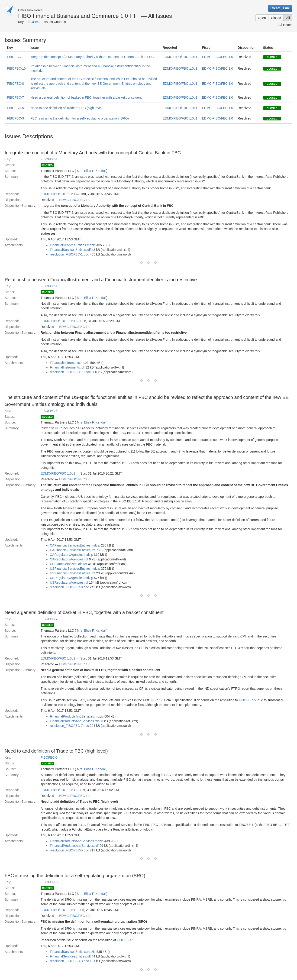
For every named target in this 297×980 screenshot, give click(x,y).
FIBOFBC (33, 22)
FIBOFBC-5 (15, 108)
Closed (276, 18)
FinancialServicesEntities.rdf (70, 250)
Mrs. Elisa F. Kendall (92, 171)
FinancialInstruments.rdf (67, 367)
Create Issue (280, 8)
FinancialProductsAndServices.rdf (74, 721)
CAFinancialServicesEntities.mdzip (75, 545)
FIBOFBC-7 (15, 97)
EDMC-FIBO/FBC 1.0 (217, 57)
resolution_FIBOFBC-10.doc (70, 372)
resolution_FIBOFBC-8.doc (69, 587)
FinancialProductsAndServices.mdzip (77, 716)
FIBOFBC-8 (15, 84)
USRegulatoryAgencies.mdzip (71, 578)
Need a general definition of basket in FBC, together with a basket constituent (86, 97)
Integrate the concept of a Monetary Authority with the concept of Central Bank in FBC (92, 57)
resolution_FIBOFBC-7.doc (69, 726)
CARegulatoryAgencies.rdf (69, 559)
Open (262, 18)
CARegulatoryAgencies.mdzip (71, 555)
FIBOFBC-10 (16, 68)
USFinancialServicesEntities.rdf (73, 573)
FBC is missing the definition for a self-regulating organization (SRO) (80, 118)
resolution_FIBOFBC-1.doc (69, 254)
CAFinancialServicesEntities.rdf (73, 550)
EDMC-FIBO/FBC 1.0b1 (180, 57)
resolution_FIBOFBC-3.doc (69, 961)
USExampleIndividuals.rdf (68, 564)
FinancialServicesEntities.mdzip (73, 245)
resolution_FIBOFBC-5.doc (69, 850)
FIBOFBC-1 (15, 57)
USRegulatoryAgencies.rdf (69, 582)
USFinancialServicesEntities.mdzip (75, 569)
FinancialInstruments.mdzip (70, 363)
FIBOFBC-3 (15, 118)
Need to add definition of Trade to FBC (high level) (66, 108)
